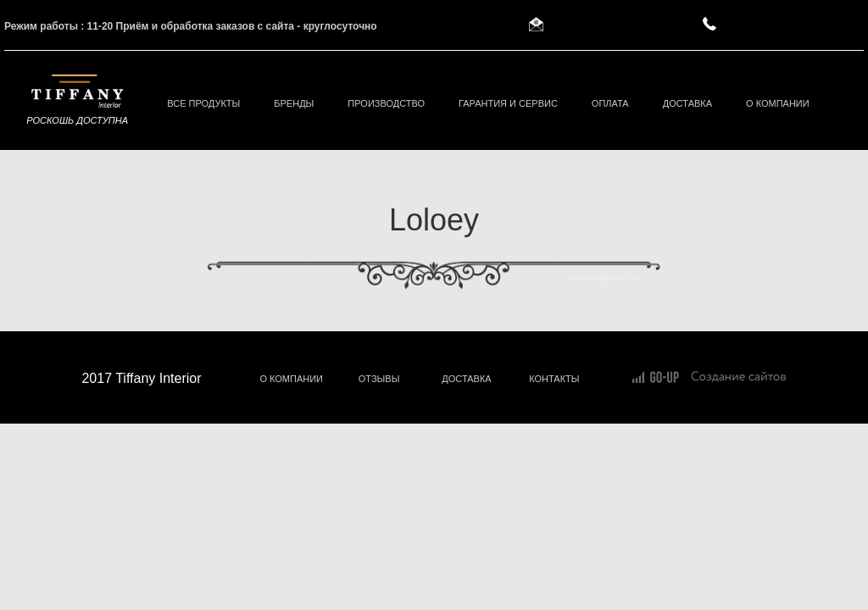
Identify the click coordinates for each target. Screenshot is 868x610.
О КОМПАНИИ (291, 379)
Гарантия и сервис (508, 103)
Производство (386, 103)
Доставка (687, 103)
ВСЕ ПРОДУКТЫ (203, 103)
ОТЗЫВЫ (379, 379)
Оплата (610, 103)
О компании (778, 103)
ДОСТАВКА (466, 379)
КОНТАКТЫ (554, 379)
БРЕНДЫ (294, 103)
